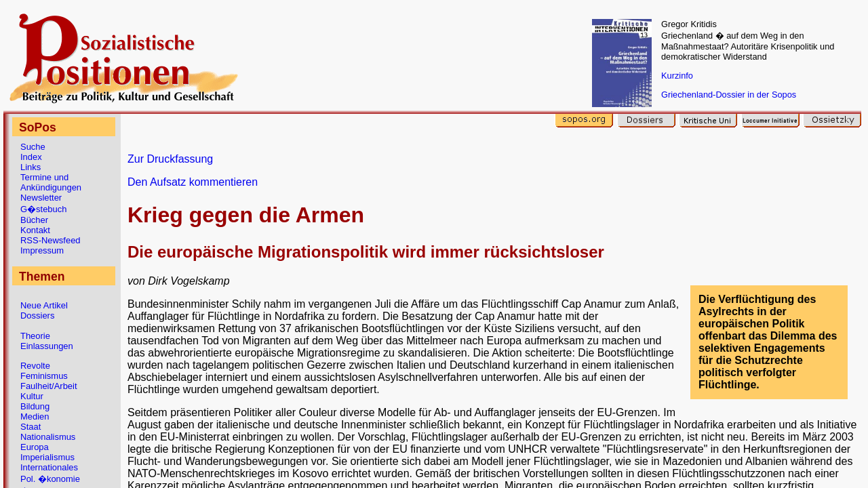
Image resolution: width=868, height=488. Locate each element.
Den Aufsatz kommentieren (193, 182)
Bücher (34, 220)
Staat (31, 427)
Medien (35, 416)
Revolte (35, 366)
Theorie (35, 336)
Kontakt (35, 230)
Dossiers (37, 316)
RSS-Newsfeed (51, 240)
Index (31, 157)
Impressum (42, 250)
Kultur (32, 396)
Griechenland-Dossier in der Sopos (729, 95)
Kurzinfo (677, 76)
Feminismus (44, 376)
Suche (33, 147)
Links (31, 167)
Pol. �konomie (50, 479)
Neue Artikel (44, 305)
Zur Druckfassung (170, 159)
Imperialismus (47, 457)
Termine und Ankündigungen (51, 182)
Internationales (49, 467)
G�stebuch (43, 209)
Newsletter (41, 198)
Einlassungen (47, 346)
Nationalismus (48, 437)
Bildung (35, 406)
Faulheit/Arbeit (49, 386)
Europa (35, 447)
